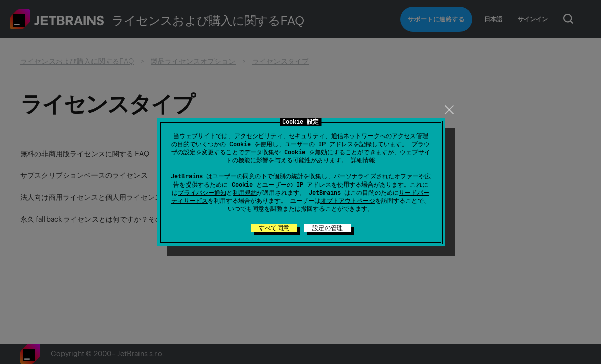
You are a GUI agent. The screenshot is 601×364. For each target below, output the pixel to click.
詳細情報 (363, 160)
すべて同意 (274, 228)
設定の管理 (328, 228)
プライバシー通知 (202, 193)
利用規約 (245, 193)
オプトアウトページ (348, 201)
